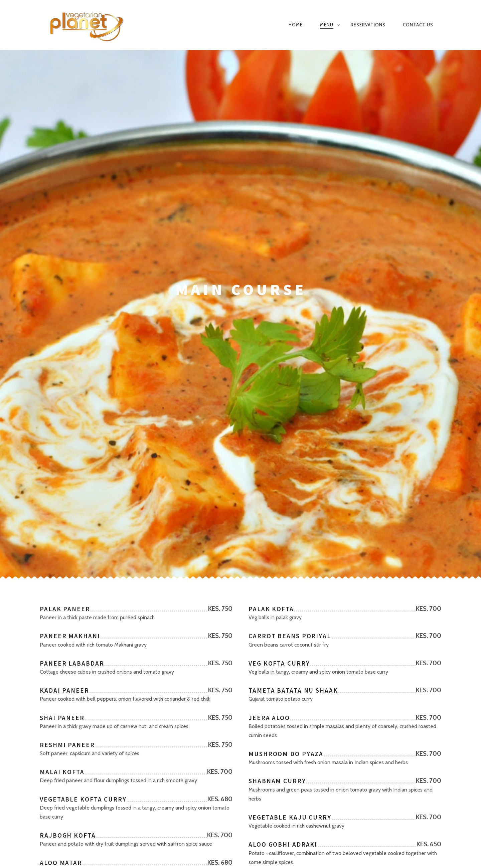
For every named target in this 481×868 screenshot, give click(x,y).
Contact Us (418, 25)
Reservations (368, 25)
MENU (327, 25)
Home (296, 25)
